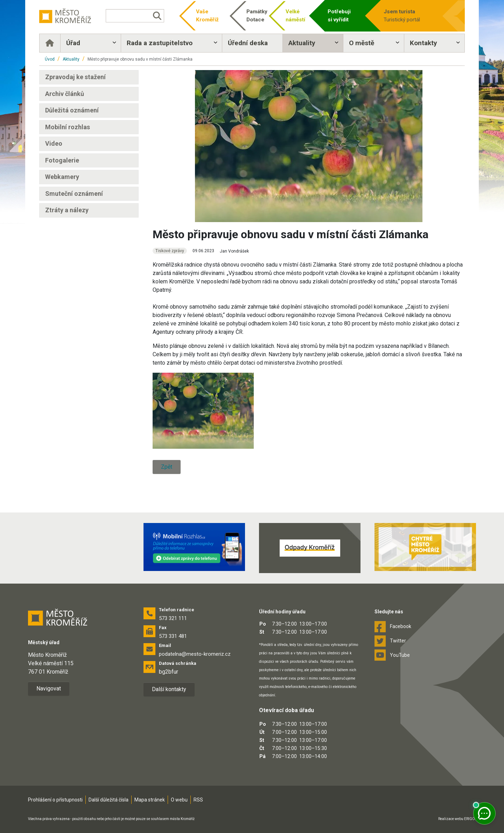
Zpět (167, 467)
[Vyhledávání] (135, 16)
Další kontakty (169, 689)
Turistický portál (410, 15)
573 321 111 (173, 618)
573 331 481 (173, 636)
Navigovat (49, 689)
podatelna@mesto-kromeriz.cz (195, 654)
